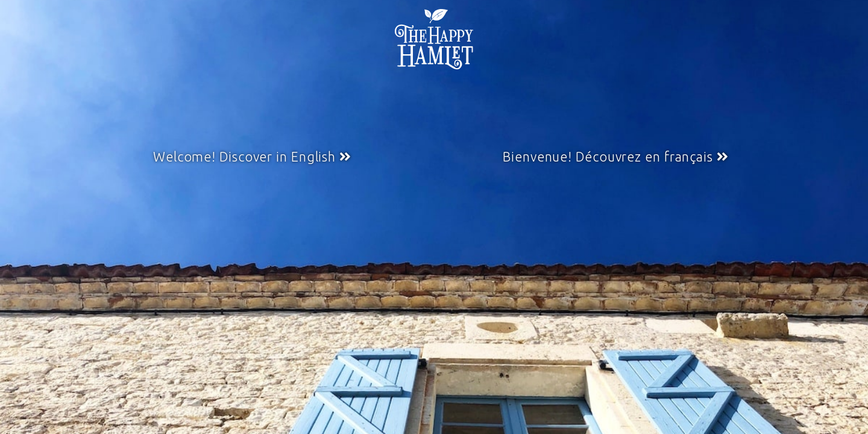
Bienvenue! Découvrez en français (608, 157)
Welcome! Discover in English (244, 157)
